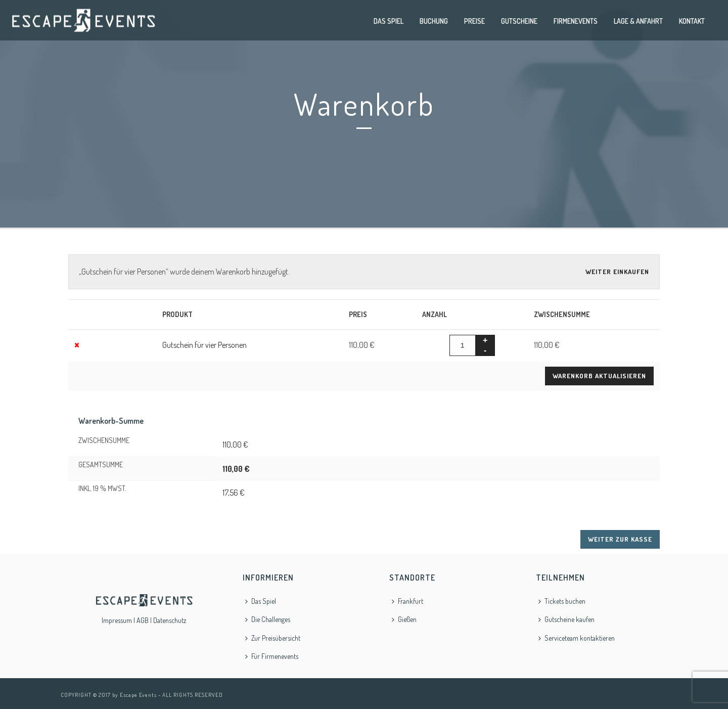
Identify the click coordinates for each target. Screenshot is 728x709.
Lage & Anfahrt (638, 21)
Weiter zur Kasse (620, 539)
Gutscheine (519, 21)
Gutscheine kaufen (566, 619)
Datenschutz (170, 620)
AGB (143, 620)
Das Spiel (389, 21)
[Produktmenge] (463, 345)
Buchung (434, 21)
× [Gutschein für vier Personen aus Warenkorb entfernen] (77, 344)
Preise (474, 21)
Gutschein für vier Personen (204, 345)
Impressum (117, 620)
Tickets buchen (562, 601)
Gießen (404, 619)
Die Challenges (268, 619)
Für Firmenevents (272, 656)
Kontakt (692, 21)
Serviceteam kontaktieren (577, 638)
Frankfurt (407, 601)
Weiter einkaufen (617, 272)
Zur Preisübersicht (273, 638)
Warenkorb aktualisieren (599, 376)
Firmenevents (576, 21)
